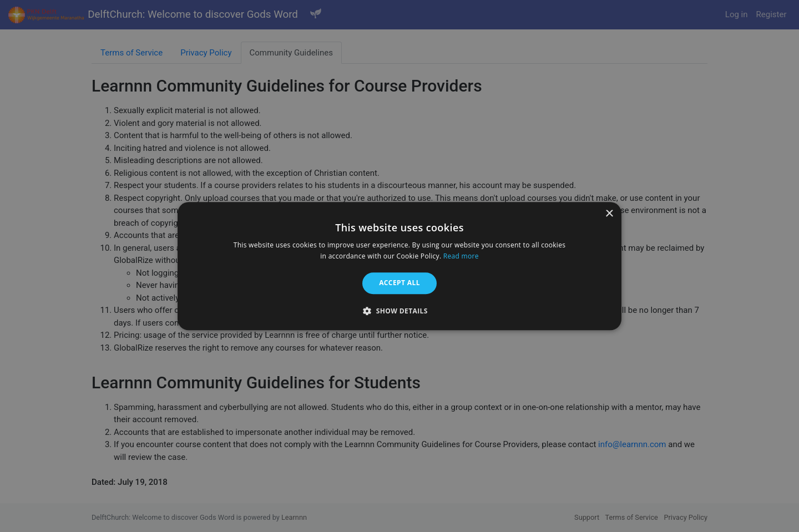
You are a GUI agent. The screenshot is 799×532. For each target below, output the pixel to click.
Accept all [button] (399, 283)
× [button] (609, 214)
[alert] (399, 266)
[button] (399, 311)
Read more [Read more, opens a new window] (461, 256)
